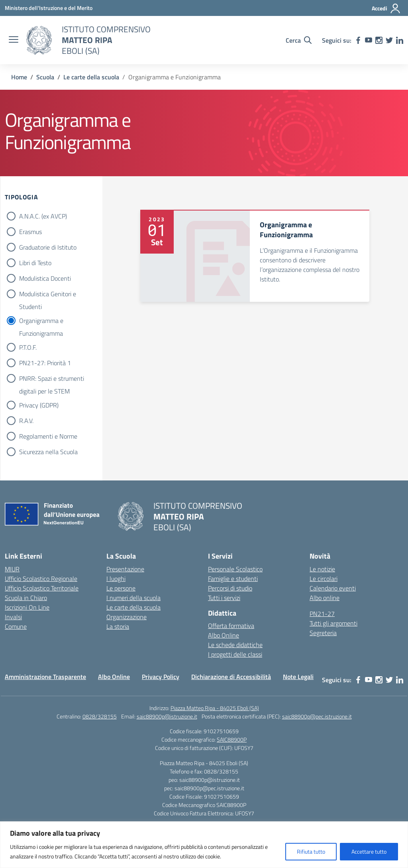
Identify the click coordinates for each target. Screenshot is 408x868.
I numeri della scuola (133, 598)
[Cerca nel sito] (299, 40)
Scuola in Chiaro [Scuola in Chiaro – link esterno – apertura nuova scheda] (26, 598)
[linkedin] (400, 40)
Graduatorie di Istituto (48, 247)
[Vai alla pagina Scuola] (45, 77)
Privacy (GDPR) (39, 405)
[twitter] (389, 40)
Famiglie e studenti (233, 579)
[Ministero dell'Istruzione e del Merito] (49, 8)
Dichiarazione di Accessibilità (231, 677)
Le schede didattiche (235, 645)
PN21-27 (322, 614)
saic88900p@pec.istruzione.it (317, 716)
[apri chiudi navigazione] (14, 40)
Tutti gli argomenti (333, 623)
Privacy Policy (161, 677)
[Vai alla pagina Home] (19, 77)
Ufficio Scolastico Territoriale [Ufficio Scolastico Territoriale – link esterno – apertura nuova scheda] (42, 588)
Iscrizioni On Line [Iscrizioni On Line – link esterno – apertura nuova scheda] (27, 607)
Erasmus (30, 232)
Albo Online (224, 635)
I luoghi (116, 579)
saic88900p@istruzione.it (167, 716)
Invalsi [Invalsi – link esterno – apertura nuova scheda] (13, 617)
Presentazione (125, 569)
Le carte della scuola (133, 607)
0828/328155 (100, 716)
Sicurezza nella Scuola (48, 452)
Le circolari (324, 579)
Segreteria (323, 633)
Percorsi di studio (230, 588)
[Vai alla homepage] (39, 40)
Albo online (325, 598)
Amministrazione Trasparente (45, 677)
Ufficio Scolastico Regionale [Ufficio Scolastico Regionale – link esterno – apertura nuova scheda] (41, 579)
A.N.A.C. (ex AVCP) (43, 216)
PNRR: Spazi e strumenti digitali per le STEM (52, 379)
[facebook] (358, 40)
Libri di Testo (35, 263)
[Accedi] (386, 8)
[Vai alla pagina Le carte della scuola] (91, 77)
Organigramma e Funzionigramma (41, 321)
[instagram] (379, 40)
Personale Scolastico (235, 569)
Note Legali (298, 677)
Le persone (121, 588)
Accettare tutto (369, 851)
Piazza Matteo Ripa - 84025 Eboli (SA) (215, 708)
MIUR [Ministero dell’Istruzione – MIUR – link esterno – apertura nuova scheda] (12, 569)
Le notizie (322, 569)
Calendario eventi (333, 588)
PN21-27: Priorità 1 (45, 363)
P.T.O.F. (28, 347)
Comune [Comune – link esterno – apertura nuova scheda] (16, 626)
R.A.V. (26, 421)
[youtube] (369, 40)
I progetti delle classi (235, 654)
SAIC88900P (232, 739)
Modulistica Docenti (45, 278)
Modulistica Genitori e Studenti (48, 295)
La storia (118, 626)
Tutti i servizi (224, 598)
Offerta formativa (231, 626)
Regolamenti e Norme (48, 436)
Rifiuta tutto (311, 851)
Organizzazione (127, 617)
